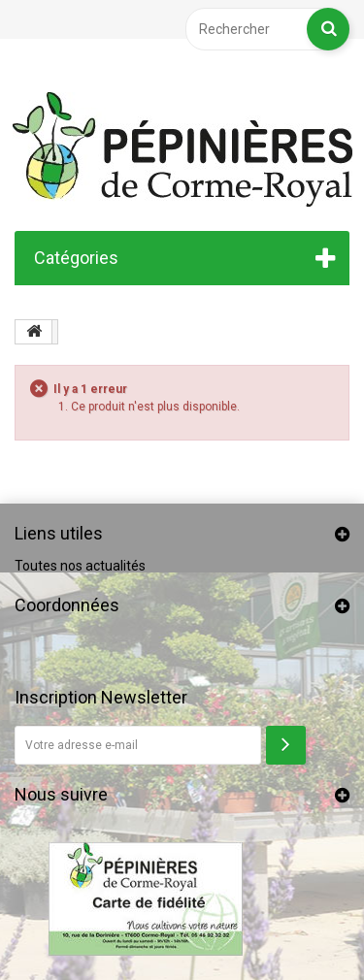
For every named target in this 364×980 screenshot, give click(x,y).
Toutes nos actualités (80, 566)
